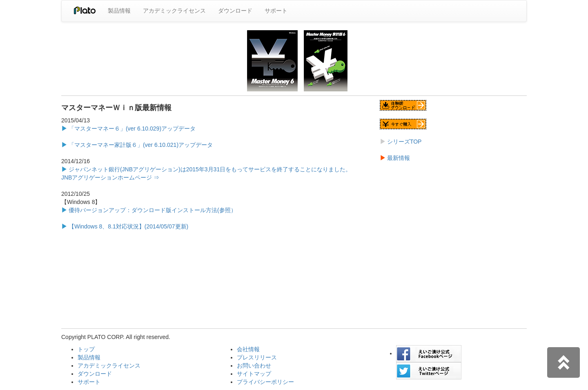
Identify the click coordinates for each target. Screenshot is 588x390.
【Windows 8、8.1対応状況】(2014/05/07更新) (128, 226)
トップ (86, 349)
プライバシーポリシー (265, 382)
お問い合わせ (254, 366)
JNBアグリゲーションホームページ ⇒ (110, 177)
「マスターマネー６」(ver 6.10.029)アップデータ (131, 129)
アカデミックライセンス (174, 11)
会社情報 (248, 349)
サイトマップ (254, 374)
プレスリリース (257, 357)
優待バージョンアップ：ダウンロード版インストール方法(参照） (149, 210)
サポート (276, 11)
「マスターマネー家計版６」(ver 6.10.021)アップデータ (140, 145)
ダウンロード (235, 11)
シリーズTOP (403, 142)
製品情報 (119, 11)
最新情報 (398, 158)
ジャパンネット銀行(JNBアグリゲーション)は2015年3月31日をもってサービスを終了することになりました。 (209, 169)
